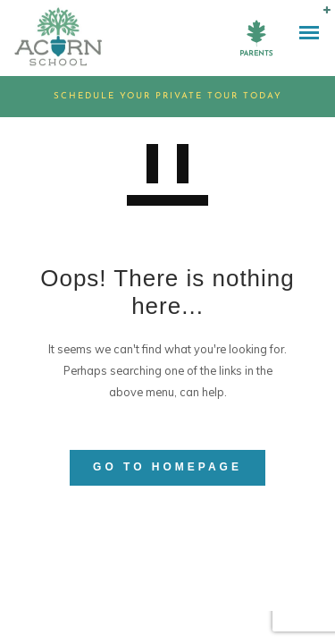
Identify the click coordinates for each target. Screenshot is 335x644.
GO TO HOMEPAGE (167, 467)
